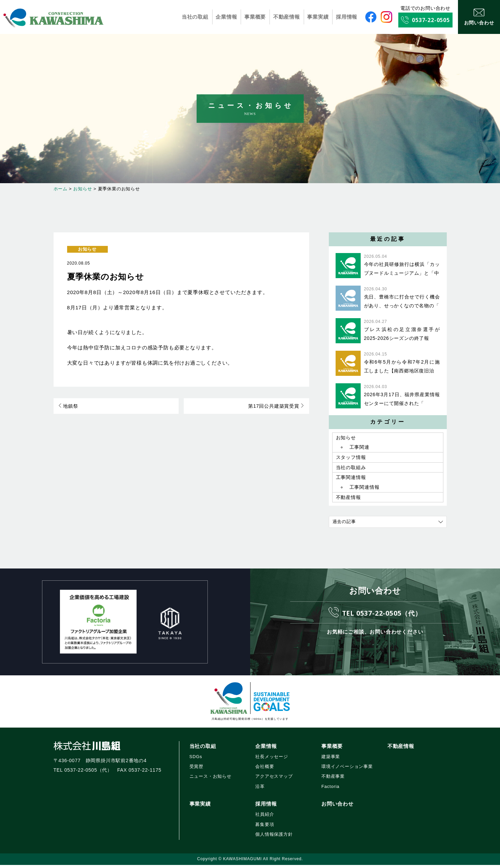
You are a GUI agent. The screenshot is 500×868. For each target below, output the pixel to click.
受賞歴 (196, 769)
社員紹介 (265, 817)
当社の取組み (351, 469)
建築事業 (331, 760)
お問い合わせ (337, 807)
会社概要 (265, 769)
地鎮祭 (69, 406)
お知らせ (87, 249)
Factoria (330, 789)
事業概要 (255, 17)
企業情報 (227, 17)
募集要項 (265, 827)
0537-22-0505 (431, 20)
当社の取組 (195, 17)
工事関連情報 (351, 480)
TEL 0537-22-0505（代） (382, 616)
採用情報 (347, 17)
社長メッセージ (272, 760)
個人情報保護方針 (274, 837)
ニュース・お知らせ (211, 780)
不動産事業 (333, 780)
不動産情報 (287, 17)
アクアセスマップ (274, 780)
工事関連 (359, 448)
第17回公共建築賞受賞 (276, 406)
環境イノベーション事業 (347, 769)
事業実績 (318, 17)
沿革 (260, 789)
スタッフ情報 (351, 459)
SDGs (196, 760)
